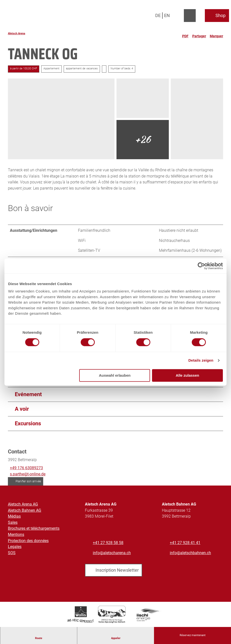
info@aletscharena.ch (112, 554)
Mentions (16, 536)
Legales (15, 548)
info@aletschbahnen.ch (190, 554)
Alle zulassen (187, 375)
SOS (12, 554)
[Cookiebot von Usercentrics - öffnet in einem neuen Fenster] (201, 266)
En (167, 15)
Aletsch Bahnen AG (25, 512)
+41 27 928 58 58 (108, 544)
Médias (14, 517)
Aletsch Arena (17, 33)
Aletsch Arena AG (23, 505)
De (158, 15)
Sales (13, 524)
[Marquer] (216, 34)
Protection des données (28, 542)
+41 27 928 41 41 (185, 544)
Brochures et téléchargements (34, 530)
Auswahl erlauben (115, 375)
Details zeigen (201, 361)
